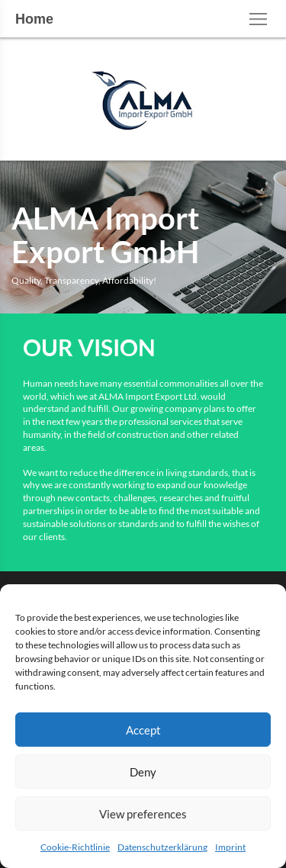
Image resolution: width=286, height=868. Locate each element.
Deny (143, 772)
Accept (143, 730)
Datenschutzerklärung (162, 847)
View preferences (143, 814)
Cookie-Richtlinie (75, 847)
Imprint (230, 847)
